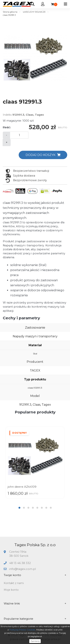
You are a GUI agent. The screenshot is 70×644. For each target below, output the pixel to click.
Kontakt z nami (14, 583)
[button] (19, 508)
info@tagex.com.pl (22, 569)
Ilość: (7, 127)
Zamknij (35, 641)
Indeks (7, 115)
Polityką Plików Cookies (22, 630)
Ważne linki (35, 604)
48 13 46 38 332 (20, 563)
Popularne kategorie (35, 619)
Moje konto (11, 590)
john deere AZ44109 (22, 487)
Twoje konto (35, 575)
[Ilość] (19, 135)
